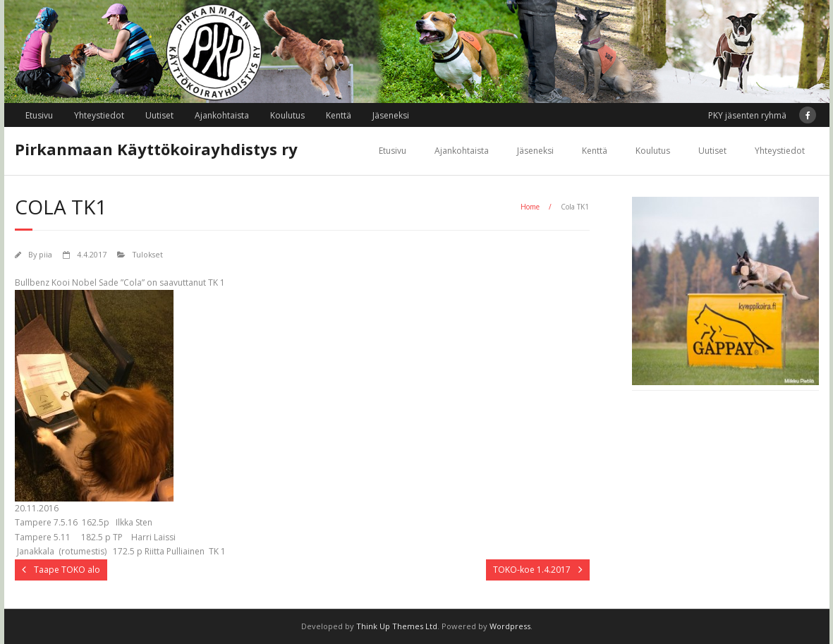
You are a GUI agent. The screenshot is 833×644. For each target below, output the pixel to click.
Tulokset (148, 254)
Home (530, 207)
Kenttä (339, 115)
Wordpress (510, 626)
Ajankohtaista (222, 115)
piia (45, 254)
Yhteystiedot (99, 115)
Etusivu (39, 115)
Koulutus (287, 115)
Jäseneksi (391, 115)
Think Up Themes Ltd (397, 626)
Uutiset (159, 115)
